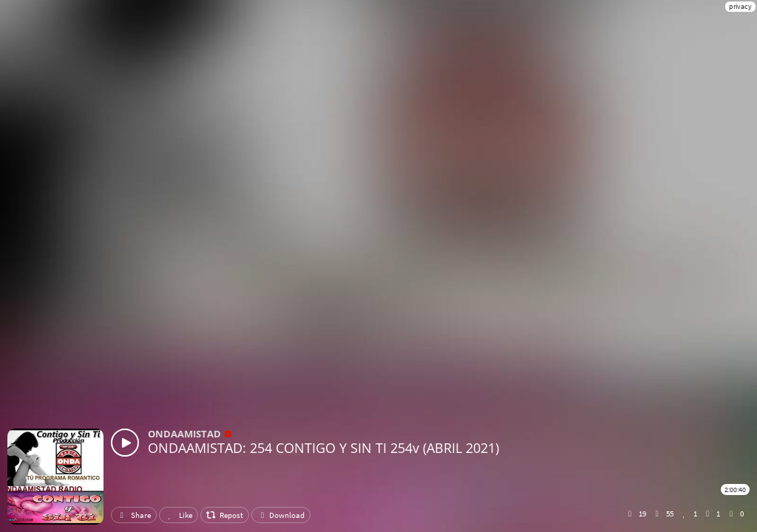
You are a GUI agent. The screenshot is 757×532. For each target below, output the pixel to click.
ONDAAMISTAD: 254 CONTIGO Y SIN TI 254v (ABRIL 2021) (323, 448)
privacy (740, 6)
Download (281, 515)
